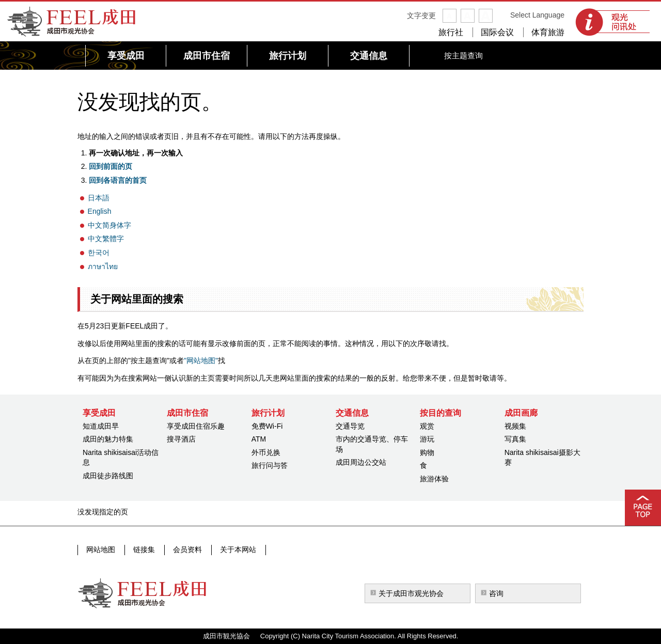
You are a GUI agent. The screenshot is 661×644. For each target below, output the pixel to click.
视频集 (515, 426)
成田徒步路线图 (108, 476)
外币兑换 (266, 452)
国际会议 (497, 32)
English (100, 211)
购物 (427, 452)
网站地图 (101, 549)
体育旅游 (548, 32)
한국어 (99, 253)
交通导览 (350, 426)
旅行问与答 (270, 465)
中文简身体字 (109, 225)
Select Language (537, 15)
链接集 (143, 549)
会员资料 (185, 549)
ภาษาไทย (103, 266)
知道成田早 (101, 426)
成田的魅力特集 (108, 439)
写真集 (515, 439)
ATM (259, 439)
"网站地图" (201, 360)
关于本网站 (235, 549)
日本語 (99, 198)
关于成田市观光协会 (411, 593)
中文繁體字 (106, 239)
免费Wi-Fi (267, 426)
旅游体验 (434, 479)
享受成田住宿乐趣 (196, 426)
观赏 (427, 426)
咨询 (496, 593)
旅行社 (451, 32)
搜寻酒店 (181, 439)
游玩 (427, 439)
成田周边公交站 (361, 462)
